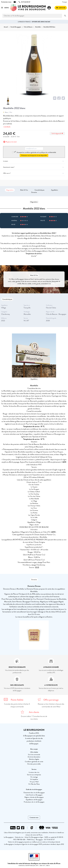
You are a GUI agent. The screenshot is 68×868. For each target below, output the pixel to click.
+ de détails (7, 127)
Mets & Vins (24, 190)
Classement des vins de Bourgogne (34, 793)
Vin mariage (34, 777)
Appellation (55, 190)
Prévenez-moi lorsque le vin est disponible (34, 155)
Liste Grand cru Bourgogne (34, 795)
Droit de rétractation (34, 757)
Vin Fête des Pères (34, 784)
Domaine (34, 192)
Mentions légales (34, 759)
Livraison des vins (34, 772)
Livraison (34, 161)
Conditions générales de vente (34, 762)
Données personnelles (34, 764)
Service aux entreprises (34, 775)
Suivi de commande (34, 755)
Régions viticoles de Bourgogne (34, 797)
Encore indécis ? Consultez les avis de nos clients (34, 718)
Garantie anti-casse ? (34, 167)
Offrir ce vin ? (34, 173)
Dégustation (10, 190)
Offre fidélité (34, 752)
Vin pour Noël (34, 782)
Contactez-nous (34, 818)
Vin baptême (34, 779)
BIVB (37, 567)
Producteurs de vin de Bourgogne (34, 802)
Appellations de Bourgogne (34, 800)
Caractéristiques (39, 190)
